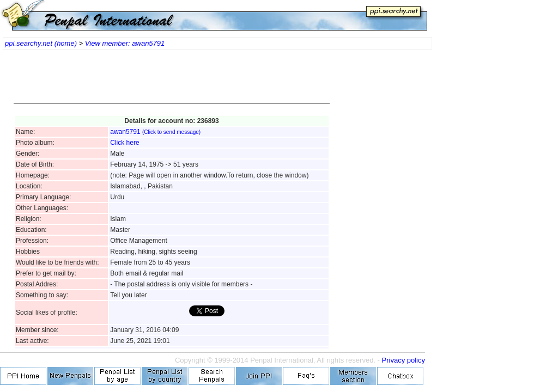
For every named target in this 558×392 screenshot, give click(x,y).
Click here (125, 143)
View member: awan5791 (125, 43)
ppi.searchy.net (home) (41, 43)
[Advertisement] (172, 82)
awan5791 (155, 132)
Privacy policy (404, 360)
